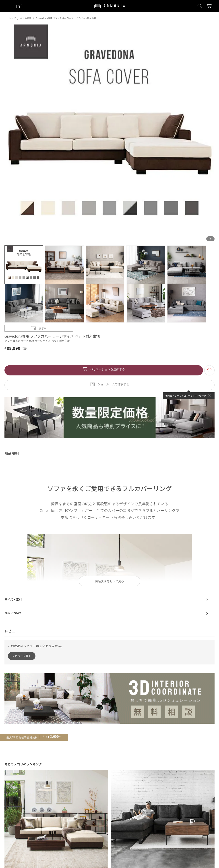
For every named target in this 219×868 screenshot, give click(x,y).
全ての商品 (26, 18)
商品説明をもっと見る (109, 581)
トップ (12, 18)
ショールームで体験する (113, 384)
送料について (107, 613)
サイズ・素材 (107, 600)
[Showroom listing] (19, 6)
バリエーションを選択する (107, 369)
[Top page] (109, 9)
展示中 (43, 328)
